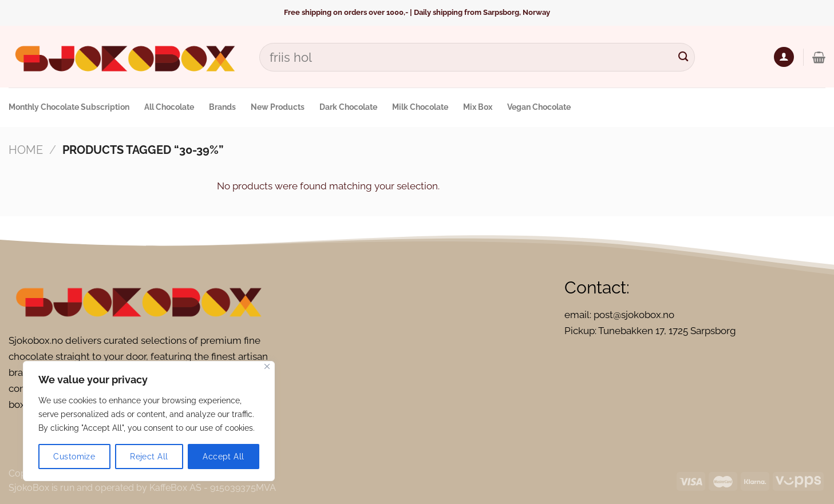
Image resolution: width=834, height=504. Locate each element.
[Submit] (683, 57)
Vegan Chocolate (539, 107)
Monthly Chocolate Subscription (69, 107)
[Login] (784, 57)
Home (26, 150)
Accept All (223, 457)
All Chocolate (169, 107)
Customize (74, 457)
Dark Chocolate (348, 107)
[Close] (267, 366)
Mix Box (478, 107)
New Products (278, 107)
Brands (222, 107)
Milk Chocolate (420, 107)
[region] (149, 421)
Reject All (149, 457)
